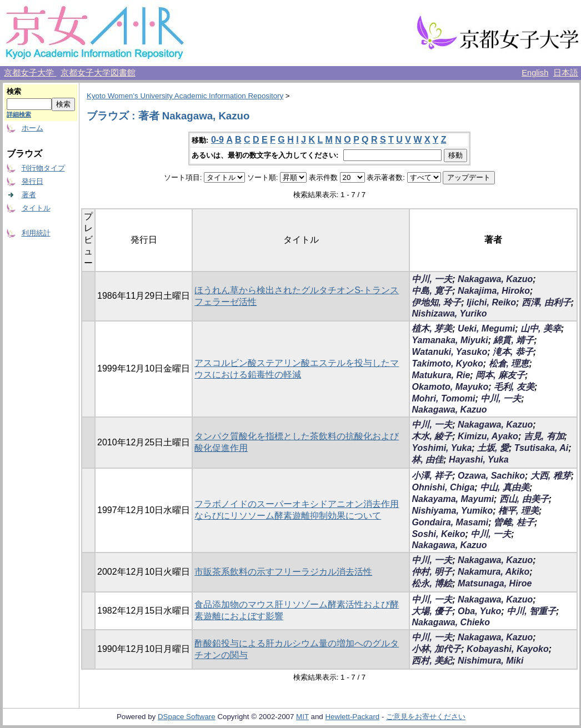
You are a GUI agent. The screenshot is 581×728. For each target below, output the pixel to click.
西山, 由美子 (524, 499)
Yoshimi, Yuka (442, 448)
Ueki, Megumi (486, 328)
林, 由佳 (427, 460)
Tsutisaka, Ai (542, 448)
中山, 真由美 (505, 487)
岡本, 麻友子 (500, 375)
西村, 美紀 (432, 661)
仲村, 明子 (432, 572)
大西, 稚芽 (551, 476)
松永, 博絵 (432, 583)
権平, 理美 (519, 511)
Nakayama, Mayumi (453, 499)
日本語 (566, 73)
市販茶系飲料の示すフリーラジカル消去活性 (283, 572)
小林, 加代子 (436, 649)
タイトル (36, 208)
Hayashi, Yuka (479, 460)
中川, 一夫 (432, 279)
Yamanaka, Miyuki (450, 340)
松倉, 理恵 (509, 363)
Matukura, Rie (441, 375)
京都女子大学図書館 (98, 73)
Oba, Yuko (479, 611)
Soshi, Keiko (438, 534)
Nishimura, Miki (490, 661)
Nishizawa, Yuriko (449, 313)
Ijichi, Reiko (491, 302)
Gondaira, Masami (450, 522)
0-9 (217, 140)
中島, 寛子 (432, 291)
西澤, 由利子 (546, 302)
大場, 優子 (432, 611)
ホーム (32, 128)
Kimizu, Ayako (488, 436)
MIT (302, 717)
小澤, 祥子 (432, 476)
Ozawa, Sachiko (491, 476)
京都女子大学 (30, 73)
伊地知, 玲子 (436, 302)
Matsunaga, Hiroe (495, 583)
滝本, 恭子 (513, 352)
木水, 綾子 (432, 436)
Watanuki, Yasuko (449, 352)
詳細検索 (19, 114)
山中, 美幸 (541, 328)
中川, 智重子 (531, 611)
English (535, 73)
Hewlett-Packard (352, 717)
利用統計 (36, 233)
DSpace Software (187, 717)
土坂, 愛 (493, 448)
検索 (14, 91)
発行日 (32, 181)
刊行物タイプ (43, 168)
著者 (29, 195)
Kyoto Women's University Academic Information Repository (185, 96)
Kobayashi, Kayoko (508, 649)
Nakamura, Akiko (494, 572)
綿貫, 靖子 (514, 340)
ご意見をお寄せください (426, 717)
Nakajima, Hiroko (494, 291)
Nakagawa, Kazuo (495, 279)
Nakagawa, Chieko (451, 622)
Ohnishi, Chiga (443, 487)
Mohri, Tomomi (443, 398)
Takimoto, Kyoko (447, 363)
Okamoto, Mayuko (450, 387)
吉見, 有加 (544, 436)
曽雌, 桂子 (514, 522)
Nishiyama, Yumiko (452, 511)
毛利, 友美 (514, 387)
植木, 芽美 (432, 328)
